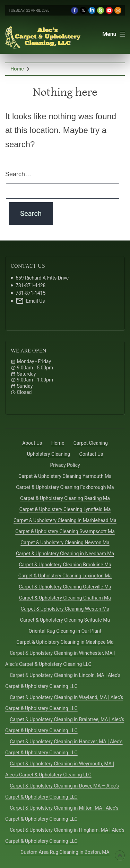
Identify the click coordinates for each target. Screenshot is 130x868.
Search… (18, 174)
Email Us (30, 301)
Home (17, 69)
